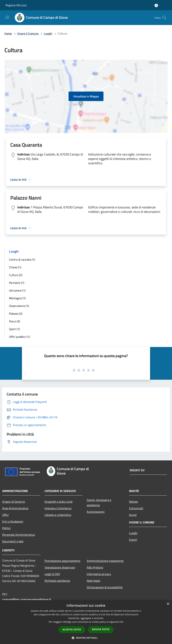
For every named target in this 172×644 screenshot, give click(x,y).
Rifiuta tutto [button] (101, 629)
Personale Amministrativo (19, 535)
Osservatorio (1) (19, 306)
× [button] (168, 604)
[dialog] (86, 622)
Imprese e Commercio (58, 508)
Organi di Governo (14, 502)
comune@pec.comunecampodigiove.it (27, 599)
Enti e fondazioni (13, 521)
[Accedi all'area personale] (156, 5)
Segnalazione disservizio (60, 567)
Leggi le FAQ (52, 574)
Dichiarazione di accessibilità (105, 587)
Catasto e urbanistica (58, 515)
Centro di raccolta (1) (22, 260)
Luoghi (48, 33)
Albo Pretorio (95, 567)
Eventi (133, 540)
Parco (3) (14, 321)
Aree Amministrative (15, 508)
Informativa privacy (99, 574)
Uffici (5, 515)
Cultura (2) (16, 275)
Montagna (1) (17, 298)
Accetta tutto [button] (72, 630)
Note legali (93, 581)
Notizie (134, 502)
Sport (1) (14, 329)
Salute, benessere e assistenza (99, 502)
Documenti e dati (13, 541)
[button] (86, 638)
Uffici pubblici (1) (19, 337)
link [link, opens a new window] (121, 622)
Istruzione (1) (17, 290)
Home (8, 33)
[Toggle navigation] (7, 17)
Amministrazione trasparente (105, 561)
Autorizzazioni (96, 512)
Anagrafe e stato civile (59, 502)
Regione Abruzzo (16, 5)
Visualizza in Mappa (86, 96)
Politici (6, 528)
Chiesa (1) (15, 267)
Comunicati (136, 508)
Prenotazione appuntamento (62, 561)
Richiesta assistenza (57, 581)
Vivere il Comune (28, 33)
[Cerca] (164, 18)
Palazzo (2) (16, 314)
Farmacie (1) (17, 283)
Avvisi (133, 515)
